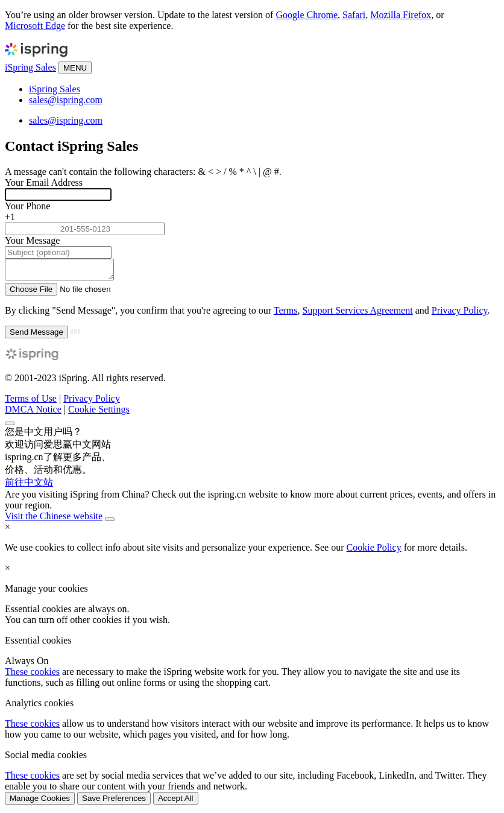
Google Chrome (307, 15)
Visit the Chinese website (54, 520)
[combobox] (252, 217)
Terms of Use (31, 402)
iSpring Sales (30, 67)
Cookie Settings (99, 413)
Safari (354, 15)
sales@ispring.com (66, 100)
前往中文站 (29, 486)
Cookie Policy (374, 551)
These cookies (32, 675)
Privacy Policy (460, 314)
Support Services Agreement (358, 314)
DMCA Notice (33, 413)
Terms (286, 314)
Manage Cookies (40, 802)
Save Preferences (114, 802)
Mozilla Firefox (401, 15)
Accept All (176, 802)
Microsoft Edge (35, 26)
